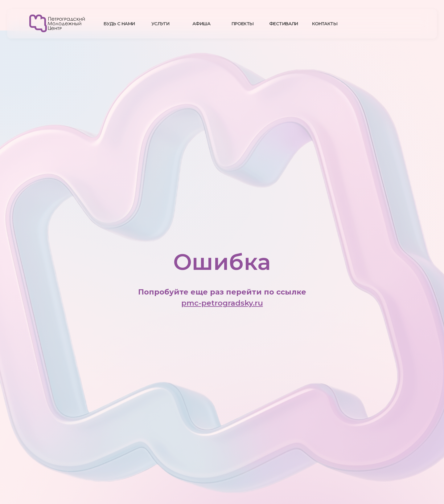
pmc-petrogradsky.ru (222, 303)
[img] (57, 23)
